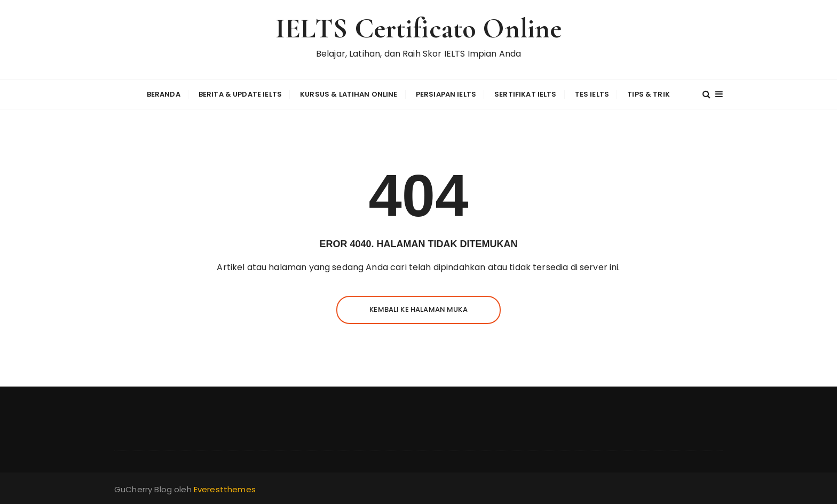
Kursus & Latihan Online (349, 94)
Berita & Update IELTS (240, 94)
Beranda (164, 94)
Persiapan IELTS (446, 94)
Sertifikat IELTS (525, 94)
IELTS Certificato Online (419, 29)
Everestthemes (225, 489)
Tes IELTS (592, 94)
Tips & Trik (649, 94)
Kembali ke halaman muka (418, 309)
